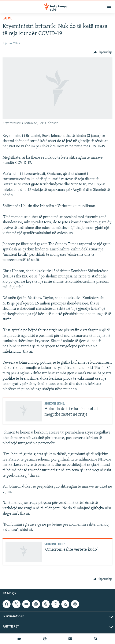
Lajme (7, 18)
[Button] (103, 52)
